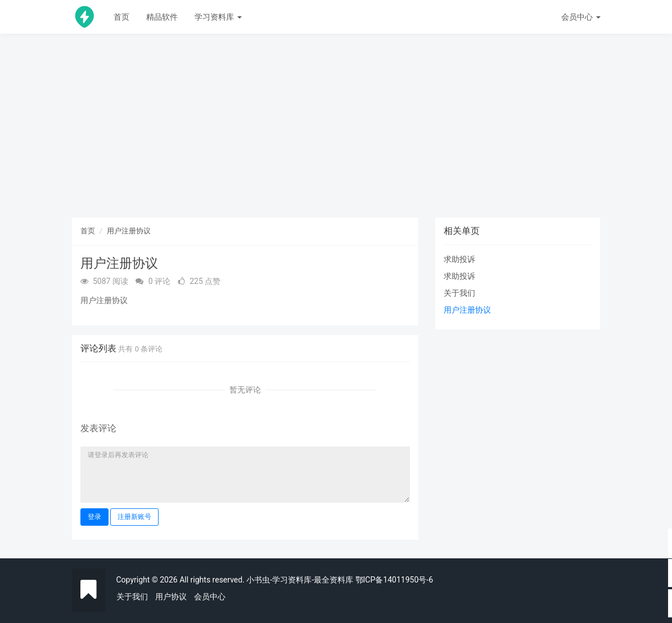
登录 (94, 517)
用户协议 (171, 597)
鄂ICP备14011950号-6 (394, 580)
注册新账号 (134, 517)
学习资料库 (218, 17)
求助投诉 (459, 259)
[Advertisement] (336, 129)
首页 (121, 17)
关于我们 (459, 293)
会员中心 (210, 597)
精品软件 (162, 17)
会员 (581, 17)
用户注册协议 (129, 231)
